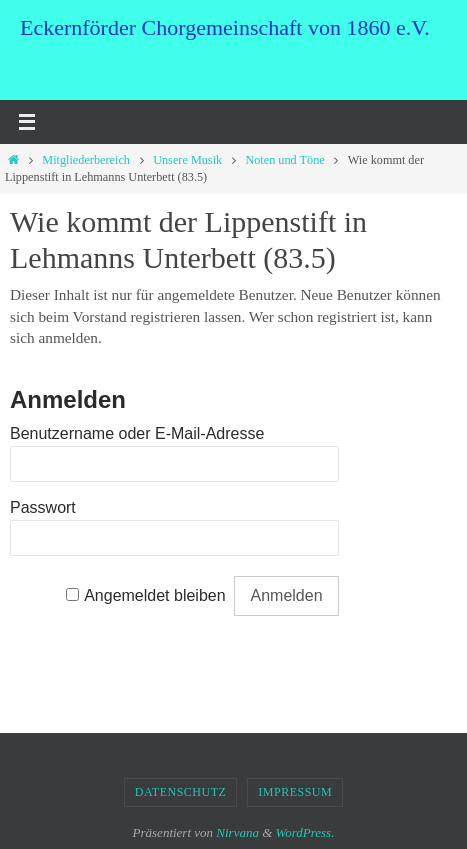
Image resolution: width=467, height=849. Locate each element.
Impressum (295, 792)
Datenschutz (181, 792)
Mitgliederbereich (86, 160)
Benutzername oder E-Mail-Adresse (137, 433)
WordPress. (305, 832)
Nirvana (237, 832)
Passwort (43, 507)
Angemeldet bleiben (154, 595)
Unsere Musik (187, 160)
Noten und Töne (284, 160)
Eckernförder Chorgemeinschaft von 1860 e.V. (225, 27)
